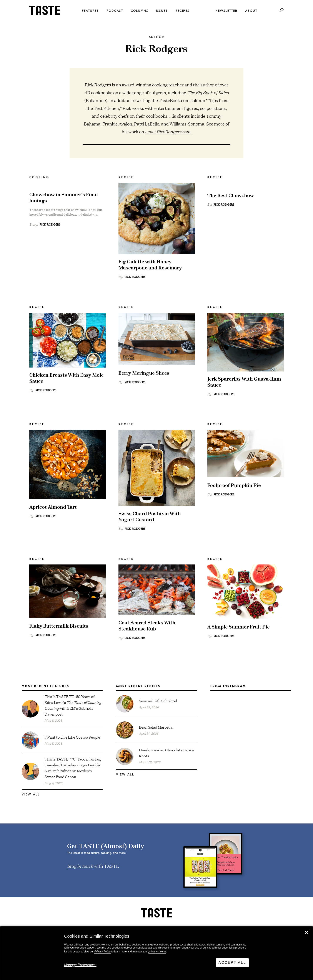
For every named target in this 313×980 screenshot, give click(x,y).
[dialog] (156, 953)
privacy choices (157, 952)
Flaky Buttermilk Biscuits (59, 626)
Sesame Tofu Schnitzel (158, 701)
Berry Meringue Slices (144, 373)
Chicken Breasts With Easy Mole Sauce (67, 378)
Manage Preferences (80, 965)
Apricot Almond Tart (53, 507)
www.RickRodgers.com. (168, 132)
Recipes (182, 11)
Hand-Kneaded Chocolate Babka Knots (166, 753)
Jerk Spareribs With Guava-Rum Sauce (244, 382)
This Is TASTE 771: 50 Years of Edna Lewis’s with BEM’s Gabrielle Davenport (73, 705)
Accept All (232, 963)
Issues (162, 11)
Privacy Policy (102, 952)
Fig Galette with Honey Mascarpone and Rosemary (150, 265)
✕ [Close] (306, 933)
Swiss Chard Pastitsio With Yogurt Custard (150, 517)
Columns (140, 11)
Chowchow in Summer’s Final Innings (64, 198)
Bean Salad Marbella (156, 727)
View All (31, 794)
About (251, 11)
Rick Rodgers (50, 225)
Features (90, 11)
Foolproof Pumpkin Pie (234, 486)
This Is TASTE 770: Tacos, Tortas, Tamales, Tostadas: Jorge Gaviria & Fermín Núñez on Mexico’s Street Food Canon (73, 768)
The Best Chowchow (231, 196)
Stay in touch (80, 866)
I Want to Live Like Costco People (72, 737)
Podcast (115, 11)
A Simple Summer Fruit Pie (239, 627)
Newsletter (226, 11)
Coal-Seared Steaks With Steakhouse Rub (147, 626)
